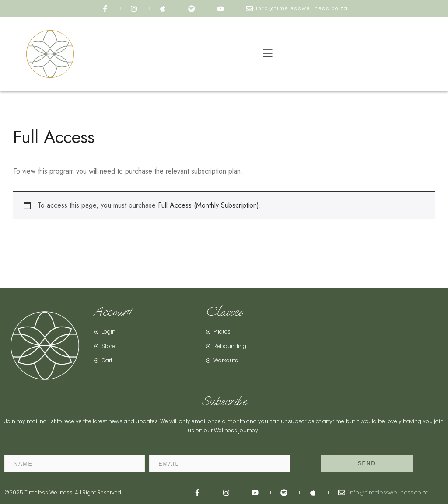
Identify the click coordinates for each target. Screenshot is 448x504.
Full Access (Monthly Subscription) (208, 205)
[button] (268, 54)
